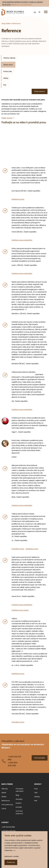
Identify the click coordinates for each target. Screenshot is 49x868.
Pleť (5, 85)
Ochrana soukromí (19, 812)
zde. (14, 850)
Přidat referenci (40, 91)
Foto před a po (7, 805)
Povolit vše (11, 862)
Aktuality (19, 799)
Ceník (4, 809)
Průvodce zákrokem (20, 790)
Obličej (6, 78)
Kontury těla (8, 71)
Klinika (4, 797)
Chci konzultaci (40, 758)
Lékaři (4, 793)
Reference (6, 801)
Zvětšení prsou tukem (20, 610)
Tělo (36, 793)
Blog (17, 795)
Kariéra (18, 803)
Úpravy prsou (8, 65)
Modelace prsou (18, 199)
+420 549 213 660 (8, 827)
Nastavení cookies (12, 856)
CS (35, 12)
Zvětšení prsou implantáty (22, 240)
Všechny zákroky (9, 58)
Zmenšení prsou (18, 549)
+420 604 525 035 (8, 831)
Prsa (36, 789)
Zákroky (5, 789)
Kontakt (19, 807)
